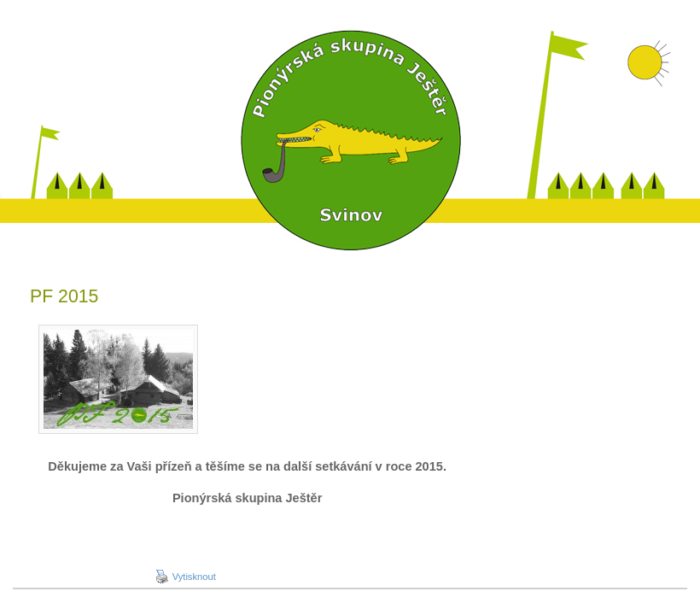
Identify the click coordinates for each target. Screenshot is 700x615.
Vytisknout (186, 577)
